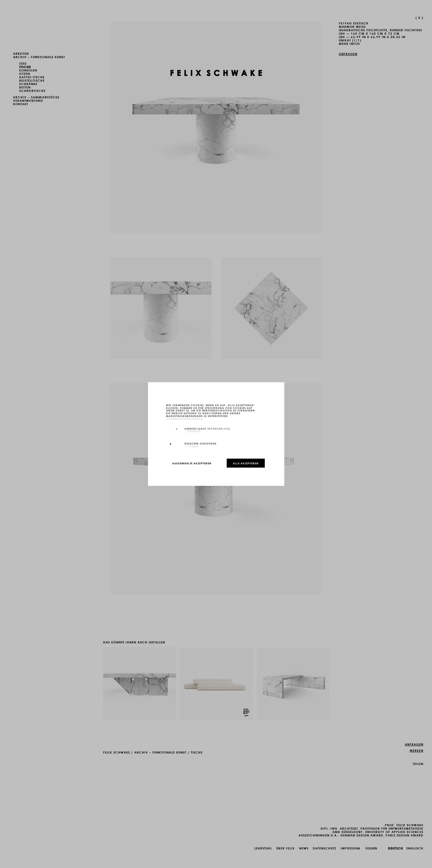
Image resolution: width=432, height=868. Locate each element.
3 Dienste (193, 431)
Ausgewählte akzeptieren (192, 463)
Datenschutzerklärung (184, 418)
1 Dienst (192, 446)
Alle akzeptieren (246, 463)
